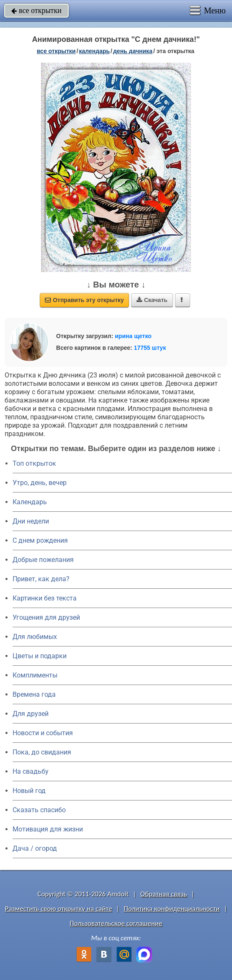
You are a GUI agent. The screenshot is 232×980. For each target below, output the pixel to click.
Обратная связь (164, 894)
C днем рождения (40, 540)
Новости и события (43, 733)
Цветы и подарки (40, 656)
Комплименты (35, 675)
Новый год (29, 791)
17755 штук (150, 348)
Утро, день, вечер (40, 483)
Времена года (34, 694)
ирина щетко (133, 336)
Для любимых (35, 637)
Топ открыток (34, 463)
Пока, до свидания (42, 752)
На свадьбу (31, 771)
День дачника (133, 51)
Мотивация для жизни (48, 829)
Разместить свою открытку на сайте (59, 909)
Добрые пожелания (43, 560)
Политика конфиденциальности (171, 909)
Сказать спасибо (39, 810)
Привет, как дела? (41, 579)
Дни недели (31, 521)
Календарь (95, 51)
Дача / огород (35, 848)
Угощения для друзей (46, 617)
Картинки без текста (45, 598)
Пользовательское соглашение (116, 923)
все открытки (36, 10)
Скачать (152, 300)
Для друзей (31, 714)
